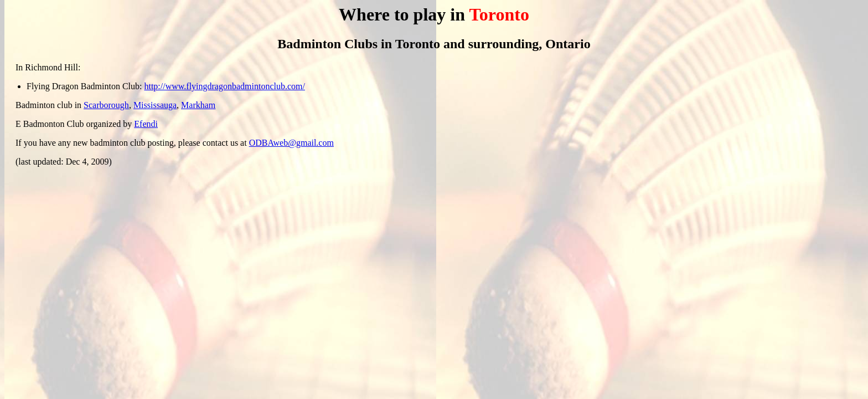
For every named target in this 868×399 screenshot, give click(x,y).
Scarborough (106, 105)
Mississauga (155, 105)
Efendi (146, 124)
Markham (198, 105)
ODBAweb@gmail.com (291, 143)
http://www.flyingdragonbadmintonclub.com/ (224, 86)
